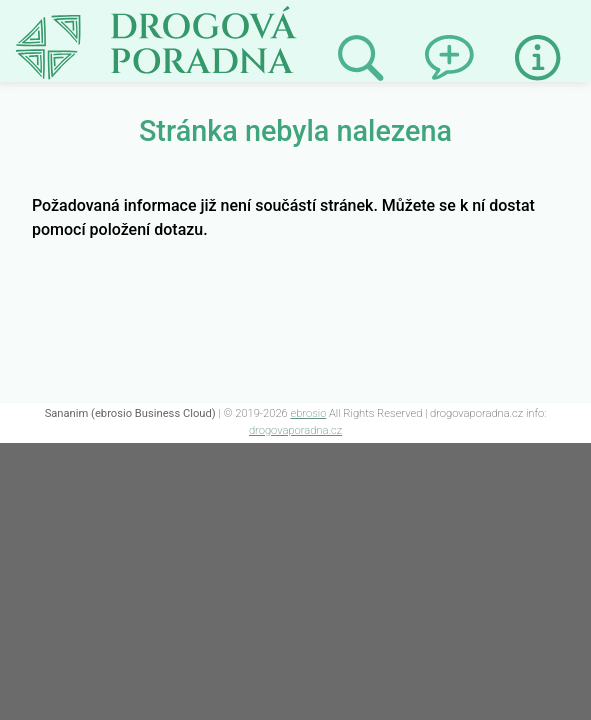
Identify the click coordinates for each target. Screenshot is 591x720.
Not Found (55, 18)
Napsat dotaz (448, 39)
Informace (537, 58)
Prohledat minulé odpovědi (360, 59)
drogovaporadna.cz (295, 430)
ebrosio (308, 413)
